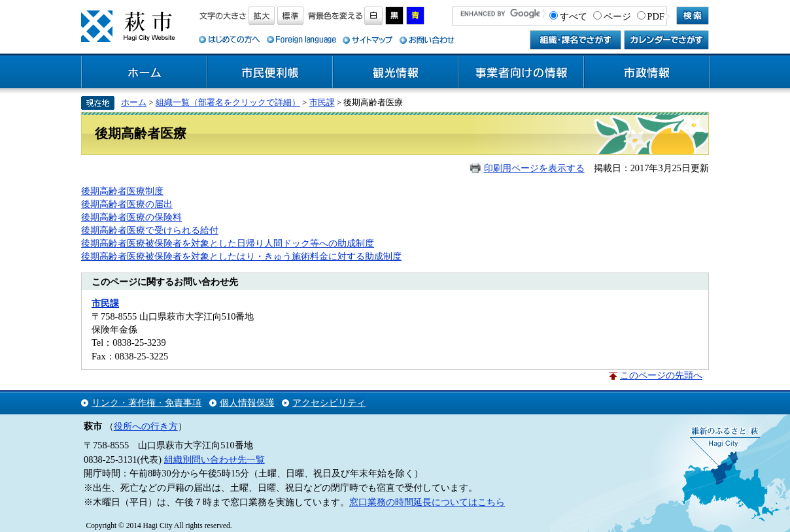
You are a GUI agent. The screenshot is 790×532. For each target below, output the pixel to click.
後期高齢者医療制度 (122, 191)
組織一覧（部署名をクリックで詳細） (228, 102)
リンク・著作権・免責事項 (146, 403)
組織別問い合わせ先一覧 (215, 459)
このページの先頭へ (661, 375)
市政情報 (647, 73)
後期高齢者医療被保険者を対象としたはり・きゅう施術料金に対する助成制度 (241, 256)
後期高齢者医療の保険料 (131, 217)
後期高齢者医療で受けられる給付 (150, 230)
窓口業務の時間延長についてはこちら (427, 502)
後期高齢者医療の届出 (127, 204)
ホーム (145, 73)
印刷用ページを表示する (534, 168)
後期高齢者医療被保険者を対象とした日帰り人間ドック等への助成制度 (228, 243)
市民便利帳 (270, 73)
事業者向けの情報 (521, 73)
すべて (574, 16)
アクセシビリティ (329, 403)
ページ (617, 16)
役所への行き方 (146, 426)
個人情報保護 (247, 403)
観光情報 (396, 73)
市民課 (322, 102)
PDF (656, 16)
